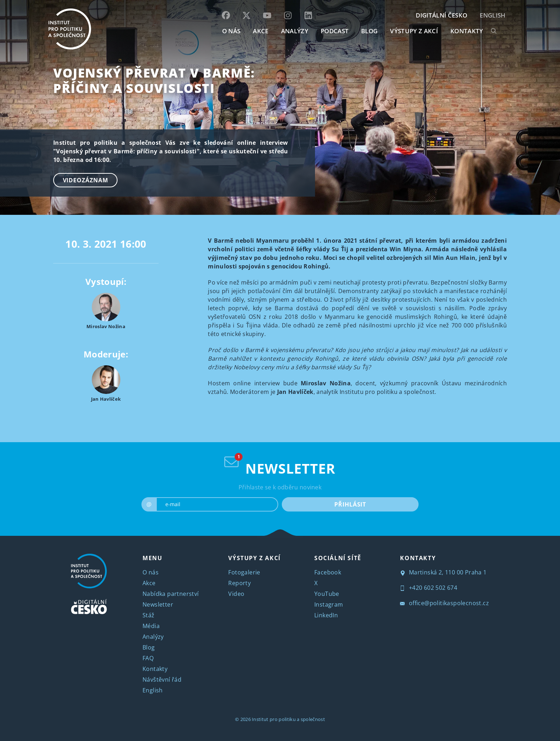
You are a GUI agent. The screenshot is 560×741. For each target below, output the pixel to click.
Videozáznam (86, 180)
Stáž (149, 615)
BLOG (369, 31)
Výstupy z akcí (414, 31)
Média (151, 626)
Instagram (329, 604)
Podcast (335, 31)
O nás (151, 572)
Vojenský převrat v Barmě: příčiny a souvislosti (154, 80)
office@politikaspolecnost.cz (444, 603)
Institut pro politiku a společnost (288, 719)
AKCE (261, 31)
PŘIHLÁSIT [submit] (350, 504)
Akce (149, 583)
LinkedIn (326, 615)
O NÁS (231, 31)
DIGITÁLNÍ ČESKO (441, 15)
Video (236, 594)
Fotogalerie (244, 572)
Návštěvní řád (162, 680)
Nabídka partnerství (171, 594)
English (492, 15)
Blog (149, 647)
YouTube (327, 594)
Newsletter (158, 604)
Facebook (328, 572)
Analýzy (295, 31)
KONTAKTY (467, 31)
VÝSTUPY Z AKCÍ (254, 558)
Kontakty (155, 669)
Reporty (239, 583)
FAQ (148, 658)
